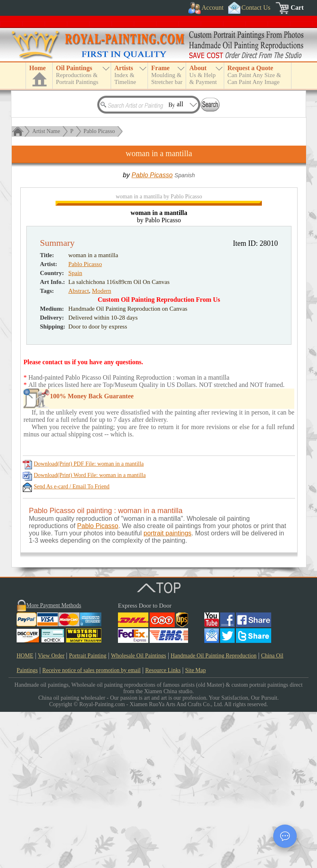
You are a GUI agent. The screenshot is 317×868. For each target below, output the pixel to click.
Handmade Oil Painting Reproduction (214, 812)
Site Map (196, 826)
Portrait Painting (88, 812)
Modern (102, 447)
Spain (75, 429)
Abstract (79, 447)
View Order (51, 812)
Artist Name (46, 131)
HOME (25, 812)
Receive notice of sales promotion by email (91, 826)
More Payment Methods (54, 762)
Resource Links (163, 826)
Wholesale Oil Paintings (139, 812)
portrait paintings (167, 689)
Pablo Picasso (99, 131)
